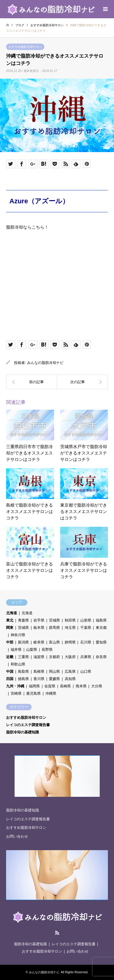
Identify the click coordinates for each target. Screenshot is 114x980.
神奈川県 (18, 635)
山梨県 (32, 650)
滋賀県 (39, 657)
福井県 (16, 650)
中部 (10, 642)
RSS (57, 933)
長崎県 (65, 686)
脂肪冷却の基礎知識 (22, 732)
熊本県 (81, 686)
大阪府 (70, 657)
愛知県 (101, 642)
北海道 (12, 613)
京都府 (54, 657)
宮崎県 (16, 693)
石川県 (86, 642)
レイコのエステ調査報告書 (28, 725)
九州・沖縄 (15, 686)
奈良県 (101, 657)
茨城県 (23, 628)
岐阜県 (39, 642)
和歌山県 (18, 664)
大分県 (97, 686)
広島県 (70, 672)
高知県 (70, 679)
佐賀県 (50, 686)
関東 (10, 628)
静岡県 (70, 642)
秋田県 (70, 620)
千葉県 (86, 628)
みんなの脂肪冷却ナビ (45, 363)
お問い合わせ (17, 836)
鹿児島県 (33, 693)
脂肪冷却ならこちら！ (27, 227)
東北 (10, 620)
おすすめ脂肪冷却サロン (25, 47)
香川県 (39, 679)
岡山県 (54, 672)
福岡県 (34, 686)
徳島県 (23, 679)
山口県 (86, 672)
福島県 (101, 620)
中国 (10, 672)
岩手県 (39, 620)
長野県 (47, 650)
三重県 (23, 657)
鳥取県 (23, 672)
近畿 (10, 657)
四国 (10, 679)
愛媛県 (54, 679)
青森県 (23, 620)
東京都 (101, 628)
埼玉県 (70, 628)
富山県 (54, 642)
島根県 (39, 672)
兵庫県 (86, 657)
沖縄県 (51, 693)
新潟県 (23, 642)
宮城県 (54, 620)
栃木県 (39, 628)
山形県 (86, 620)
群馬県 (54, 628)
